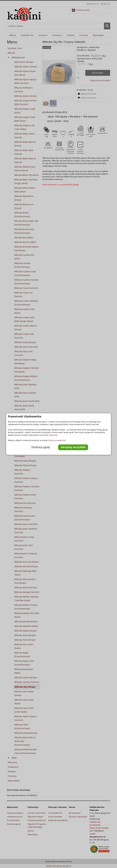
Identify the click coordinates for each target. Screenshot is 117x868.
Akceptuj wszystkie (73, 447)
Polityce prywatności (57, 440)
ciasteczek (53, 435)
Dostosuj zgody (41, 447)
